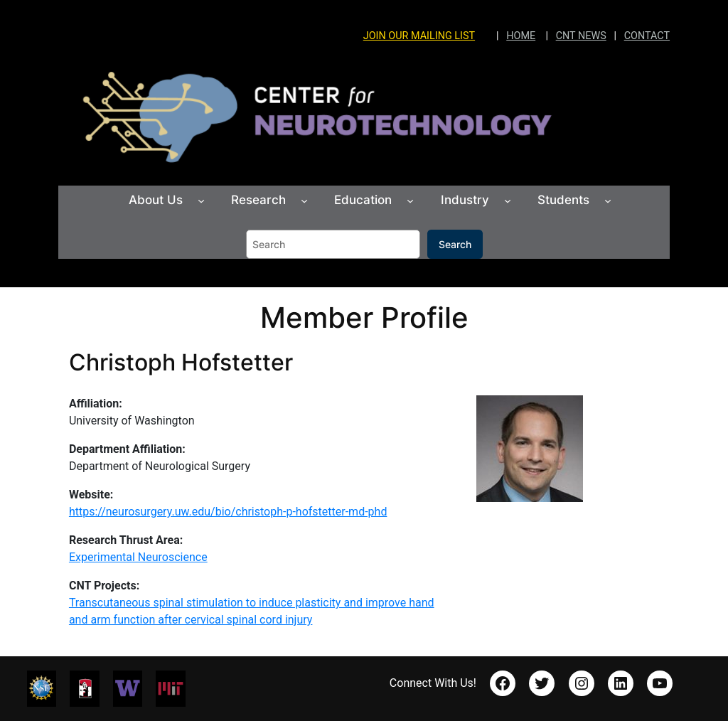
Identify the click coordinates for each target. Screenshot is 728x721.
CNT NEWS (581, 36)
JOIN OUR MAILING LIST (419, 36)
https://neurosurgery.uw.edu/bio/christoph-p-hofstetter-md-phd (228, 512)
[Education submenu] (410, 201)
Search (455, 244)
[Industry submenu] (508, 201)
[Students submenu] (608, 201)
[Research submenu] (304, 201)
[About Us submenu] (201, 201)
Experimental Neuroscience (138, 557)
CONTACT (647, 36)
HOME (521, 36)
